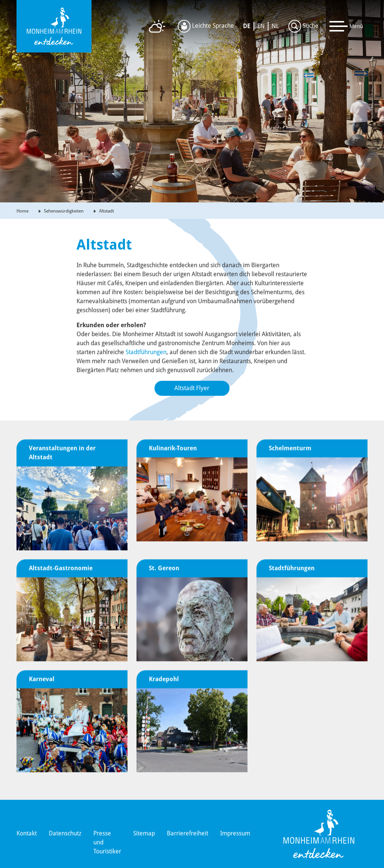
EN (261, 26)
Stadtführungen (146, 352)
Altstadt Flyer (192, 388)
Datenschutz (65, 833)
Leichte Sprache (206, 26)
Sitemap (144, 833)
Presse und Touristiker (107, 842)
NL (275, 26)
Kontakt (27, 833)
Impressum (235, 833)
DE (247, 26)
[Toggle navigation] (346, 26)
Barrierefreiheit (187, 833)
